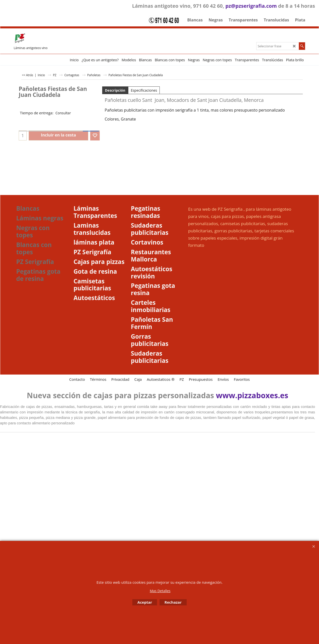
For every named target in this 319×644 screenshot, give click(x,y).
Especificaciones (144, 90)
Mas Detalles (160, 591)
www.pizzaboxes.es (252, 395)
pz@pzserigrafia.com (251, 6)
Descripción (115, 90)
